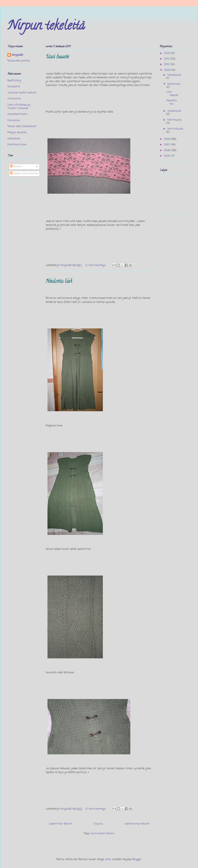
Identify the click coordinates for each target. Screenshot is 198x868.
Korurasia (14, 120)
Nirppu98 (17, 55)
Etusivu (98, 824)
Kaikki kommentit (23, 174)
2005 (168, 156)
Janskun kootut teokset (22, 93)
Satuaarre (14, 87)
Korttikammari (17, 145)
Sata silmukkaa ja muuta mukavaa (19, 107)
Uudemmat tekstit (60, 824)
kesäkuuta (174, 84)
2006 (168, 150)
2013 (167, 59)
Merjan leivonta (17, 132)
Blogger (137, 859)
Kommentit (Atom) (103, 834)
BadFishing (14, 81)
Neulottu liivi (59, 282)
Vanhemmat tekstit (137, 824)
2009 (168, 70)
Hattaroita (14, 139)
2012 (167, 64)
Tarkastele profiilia (19, 61)
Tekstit (16, 167)
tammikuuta (175, 129)
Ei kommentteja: (96, 265)
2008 (168, 139)
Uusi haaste (57, 57)
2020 (168, 53)
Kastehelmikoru (17, 114)
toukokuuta (174, 111)
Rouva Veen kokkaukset (22, 126)
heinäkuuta (174, 75)
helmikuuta (174, 120)
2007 (167, 145)
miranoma (14, 99)
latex (108, 859)
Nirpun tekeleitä (46, 27)
